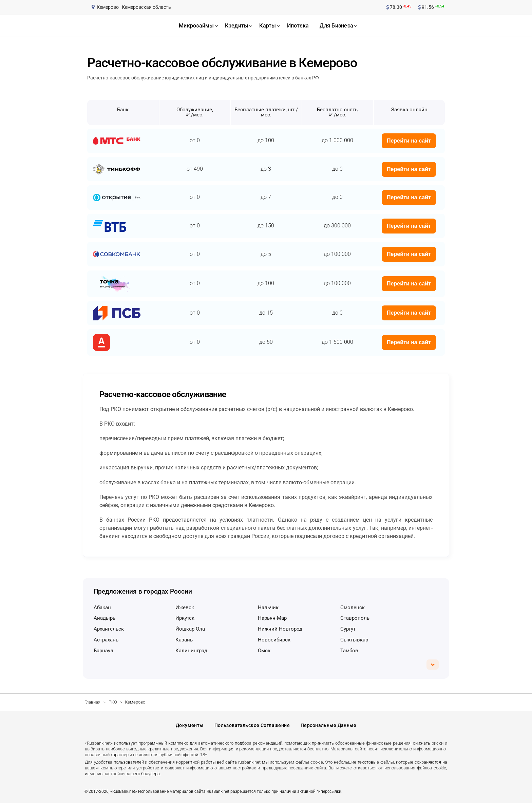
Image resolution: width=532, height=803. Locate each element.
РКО (113, 702)
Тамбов (349, 651)
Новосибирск (274, 640)
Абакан (102, 608)
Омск (264, 651)
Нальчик (268, 608)
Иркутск (185, 618)
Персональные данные (328, 725)
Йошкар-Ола (190, 629)
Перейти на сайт (409, 141)
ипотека (298, 26)
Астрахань (106, 640)
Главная (92, 702)
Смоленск (353, 608)
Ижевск (185, 608)
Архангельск (109, 629)
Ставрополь (355, 618)
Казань (184, 640)
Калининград (191, 651)
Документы (190, 725)
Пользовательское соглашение (252, 725)
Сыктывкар (354, 640)
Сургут (348, 629)
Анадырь (104, 618)
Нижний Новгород (280, 629)
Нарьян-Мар (272, 618)
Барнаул (103, 651)
